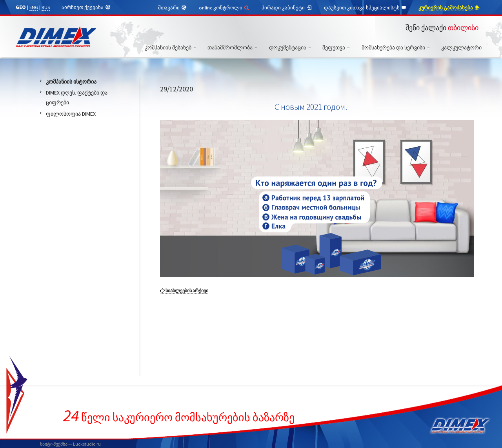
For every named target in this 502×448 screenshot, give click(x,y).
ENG (34, 7)
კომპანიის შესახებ (172, 47)
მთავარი (173, 8)
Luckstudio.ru (87, 444)
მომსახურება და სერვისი (397, 47)
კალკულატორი (461, 47)
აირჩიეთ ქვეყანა (86, 7)
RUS (46, 7)
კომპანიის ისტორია (71, 82)
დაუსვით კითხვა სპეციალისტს (366, 8)
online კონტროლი (224, 8)
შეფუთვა (337, 47)
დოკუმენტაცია (291, 47)
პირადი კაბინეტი (287, 8)
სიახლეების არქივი (184, 290)
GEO (21, 7)
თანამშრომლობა (234, 47)
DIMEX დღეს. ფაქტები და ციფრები (77, 97)
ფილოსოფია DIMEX (71, 114)
